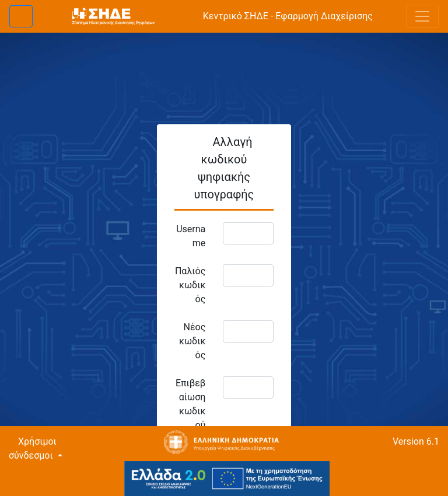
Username (191, 236)
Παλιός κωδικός (190, 285)
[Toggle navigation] (422, 16)
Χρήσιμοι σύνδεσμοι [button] (33, 448)
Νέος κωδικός (192, 341)
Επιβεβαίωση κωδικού (190, 404)
